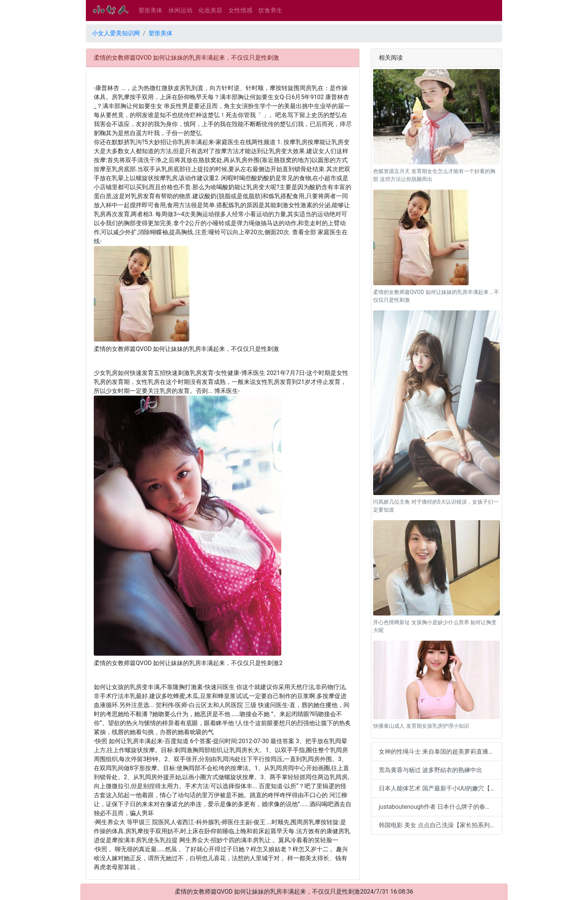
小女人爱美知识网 (116, 33)
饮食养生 (270, 10)
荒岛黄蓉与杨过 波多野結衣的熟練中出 (430, 770)
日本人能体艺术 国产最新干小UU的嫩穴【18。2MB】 (440, 788)
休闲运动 (180, 10)
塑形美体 (150, 10)
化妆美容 (210, 10)
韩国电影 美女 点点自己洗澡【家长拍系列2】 (439, 825)
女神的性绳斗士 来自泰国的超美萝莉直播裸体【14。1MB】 (440, 752)
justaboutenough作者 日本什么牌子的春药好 (438, 807)
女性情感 (240, 10)
